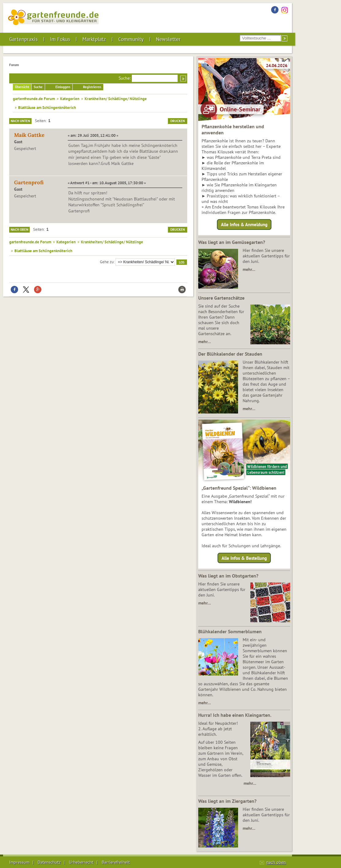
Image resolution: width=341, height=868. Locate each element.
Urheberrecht (81, 862)
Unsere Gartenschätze (221, 298)
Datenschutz (49, 862)
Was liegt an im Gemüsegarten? (232, 242)
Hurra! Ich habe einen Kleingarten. (235, 715)
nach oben (276, 862)
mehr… (249, 269)
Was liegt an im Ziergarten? (227, 801)
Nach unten (20, 121)
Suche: (125, 78)
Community (131, 39)
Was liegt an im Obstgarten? (228, 576)
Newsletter (168, 39)
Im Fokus (60, 39)
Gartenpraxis (23, 39)
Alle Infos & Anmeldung (244, 224)
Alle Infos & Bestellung (244, 558)
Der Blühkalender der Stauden (230, 354)
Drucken (178, 121)
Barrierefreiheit (116, 862)
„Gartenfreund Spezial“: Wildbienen (239, 488)
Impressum (19, 862)
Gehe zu (107, 262)
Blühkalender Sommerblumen (230, 631)
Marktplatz (94, 39)
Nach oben (19, 230)
